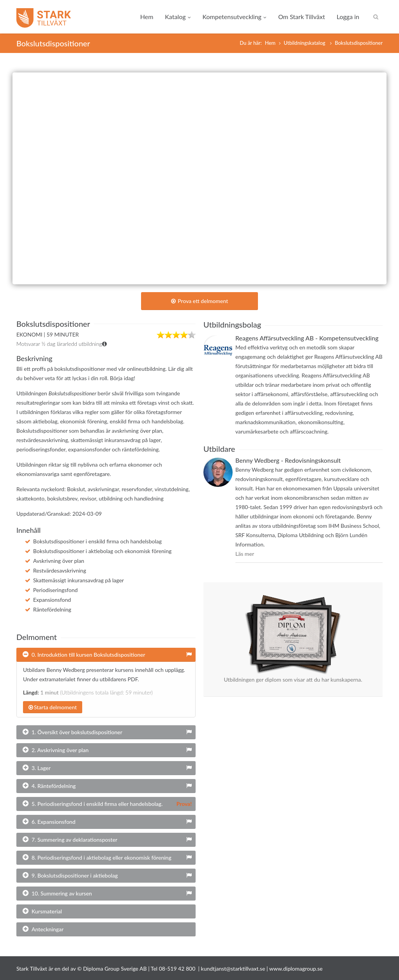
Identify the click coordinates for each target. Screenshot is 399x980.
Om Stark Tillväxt (302, 17)
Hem (147, 17)
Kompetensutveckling (235, 17)
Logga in (348, 17)
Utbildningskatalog (305, 43)
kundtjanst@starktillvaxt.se (233, 969)
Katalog (178, 17)
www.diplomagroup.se (296, 969)
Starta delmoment (53, 707)
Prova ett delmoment (200, 301)
